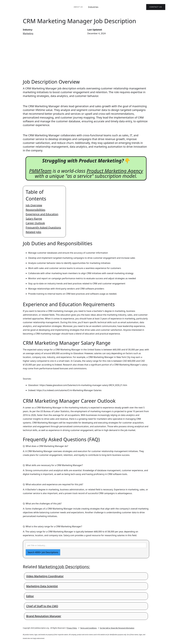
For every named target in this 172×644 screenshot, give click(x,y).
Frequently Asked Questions (43, 227)
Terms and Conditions (88, 628)
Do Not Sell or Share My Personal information (117, 628)
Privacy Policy (72, 628)
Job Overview (34, 205)
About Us (78, 7)
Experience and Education (42, 214)
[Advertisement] (86, 57)
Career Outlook (35, 223)
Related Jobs (33, 232)
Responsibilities (35, 210)
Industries (93, 7)
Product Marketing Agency (115, 171)
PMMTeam (40, 171)
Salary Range (34, 219)
